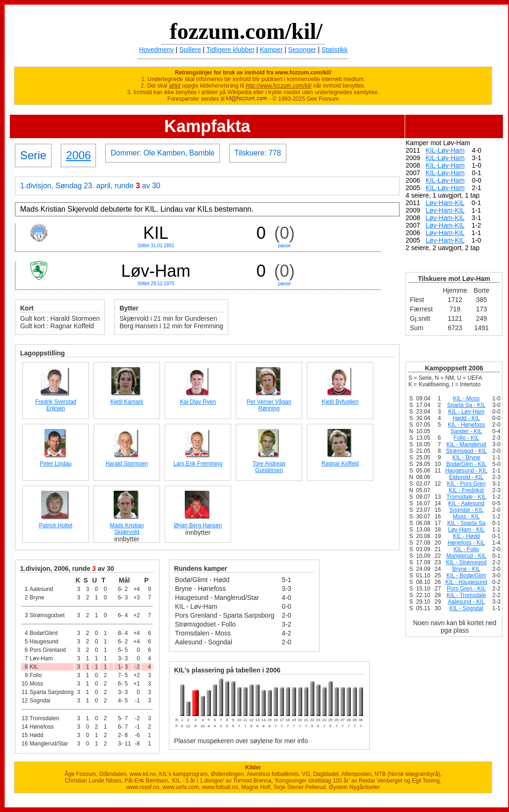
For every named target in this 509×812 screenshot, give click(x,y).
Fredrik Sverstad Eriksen (56, 405)
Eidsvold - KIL (466, 477)
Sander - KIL (466, 431)
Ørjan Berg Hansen (198, 525)
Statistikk (334, 50)
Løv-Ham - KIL (466, 530)
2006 (78, 155)
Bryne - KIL (466, 569)
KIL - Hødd (466, 536)
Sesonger (302, 50)
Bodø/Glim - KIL (466, 464)
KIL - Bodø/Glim (466, 576)
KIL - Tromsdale (466, 595)
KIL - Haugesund (466, 582)
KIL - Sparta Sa (466, 523)
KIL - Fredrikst (466, 490)
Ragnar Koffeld (340, 464)
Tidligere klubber (230, 50)
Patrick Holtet (55, 525)
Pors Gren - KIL (466, 589)
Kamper (271, 50)
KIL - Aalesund (466, 503)
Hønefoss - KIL (466, 543)
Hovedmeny (156, 50)
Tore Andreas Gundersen (269, 467)
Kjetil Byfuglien (340, 402)
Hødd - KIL (466, 418)
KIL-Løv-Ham (445, 150)
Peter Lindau (56, 464)
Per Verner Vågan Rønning (269, 405)
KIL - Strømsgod (466, 562)
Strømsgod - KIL (466, 451)
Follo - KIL (466, 438)
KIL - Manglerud (466, 444)
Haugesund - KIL (466, 471)
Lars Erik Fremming (198, 464)
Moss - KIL (466, 517)
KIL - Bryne (466, 458)
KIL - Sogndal (466, 608)
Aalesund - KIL (466, 602)
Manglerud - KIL (466, 556)
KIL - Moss (466, 399)
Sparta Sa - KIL (466, 405)
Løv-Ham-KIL (445, 203)
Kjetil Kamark (127, 402)
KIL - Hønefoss (466, 425)
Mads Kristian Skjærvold (127, 529)
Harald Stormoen (127, 464)
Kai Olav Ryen (198, 402)
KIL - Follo (466, 549)
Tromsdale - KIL (466, 497)
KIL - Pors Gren (466, 484)
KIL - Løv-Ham (466, 412)
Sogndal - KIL (466, 510)
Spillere (190, 50)
